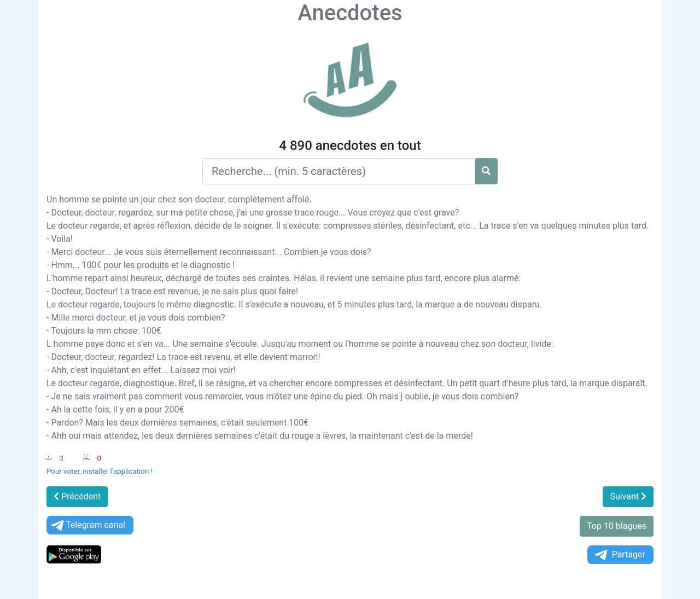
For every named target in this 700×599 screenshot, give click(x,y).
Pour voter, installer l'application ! (100, 471)
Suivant (628, 496)
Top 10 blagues (617, 526)
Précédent (77, 496)
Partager (619, 555)
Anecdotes (350, 13)
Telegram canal (87, 525)
